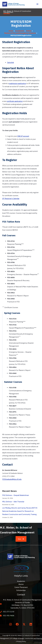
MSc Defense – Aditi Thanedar (13, 502)
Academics (21, 581)
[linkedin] (31, 624)
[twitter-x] (24, 624)
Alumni (21, 584)
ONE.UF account (23, 136)
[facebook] (18, 624)
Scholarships (21, 590)
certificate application (15, 101)
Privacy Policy (21, 641)
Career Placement (21, 587)
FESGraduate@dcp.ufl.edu (12, 479)
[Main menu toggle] (37, 4)
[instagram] (11, 624)
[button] (21, 539)
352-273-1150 (9, 612)
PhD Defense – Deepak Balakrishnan (16, 495)
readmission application (17, 83)
